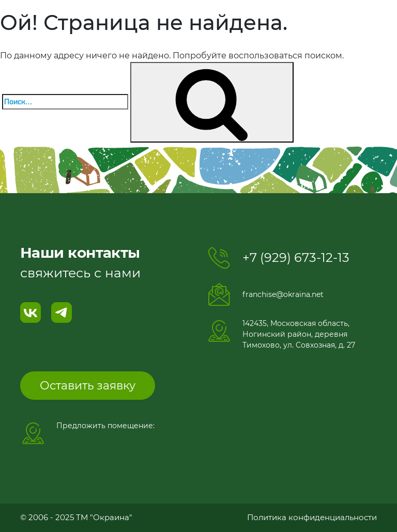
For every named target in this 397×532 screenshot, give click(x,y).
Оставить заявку (88, 386)
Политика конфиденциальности (312, 517)
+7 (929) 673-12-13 (296, 257)
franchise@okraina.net (283, 294)
